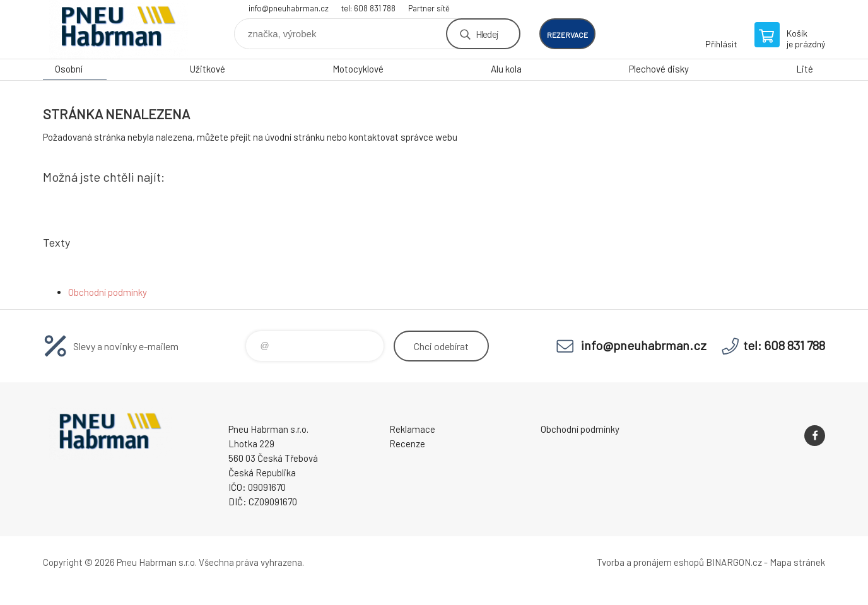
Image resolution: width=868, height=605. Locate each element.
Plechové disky (659, 69)
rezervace (567, 35)
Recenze (407, 443)
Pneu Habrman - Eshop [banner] (119, 29)
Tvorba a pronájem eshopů (650, 562)
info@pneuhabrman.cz (289, 8)
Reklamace (412, 429)
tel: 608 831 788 (368, 8)
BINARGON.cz (734, 562)
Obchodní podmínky (108, 292)
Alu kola (506, 69)
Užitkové (208, 69)
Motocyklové (358, 69)
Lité (805, 69)
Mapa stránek (797, 562)
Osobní (69, 69)
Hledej (487, 34)
